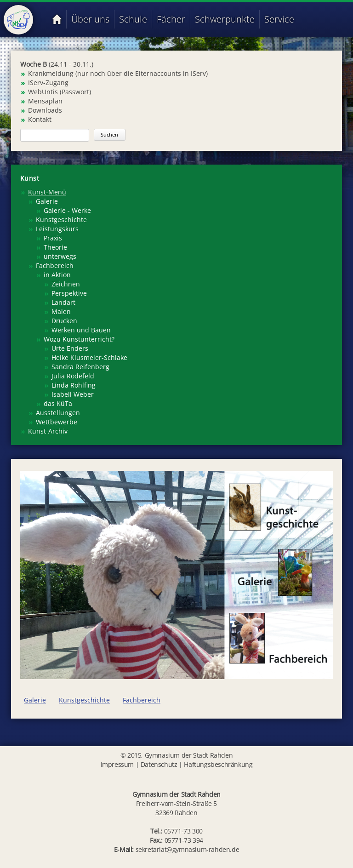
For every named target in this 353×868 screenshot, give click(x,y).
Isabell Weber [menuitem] (73, 394)
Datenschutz (159, 764)
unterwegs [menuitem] (60, 256)
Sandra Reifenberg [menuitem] (80, 367)
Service (279, 19)
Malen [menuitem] (61, 311)
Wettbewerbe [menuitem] (57, 422)
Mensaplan (45, 101)
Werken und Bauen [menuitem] (81, 330)
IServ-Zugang (48, 83)
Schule (133, 19)
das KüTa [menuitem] (58, 403)
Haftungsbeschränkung (218, 764)
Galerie (35, 700)
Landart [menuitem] (63, 302)
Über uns (90, 19)
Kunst (30, 178)
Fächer (171, 19)
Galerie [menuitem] (47, 201)
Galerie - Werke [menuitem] (67, 210)
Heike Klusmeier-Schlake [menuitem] (89, 357)
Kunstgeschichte (84, 700)
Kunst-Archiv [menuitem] (48, 431)
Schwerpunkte (225, 19)
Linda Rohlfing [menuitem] (74, 385)
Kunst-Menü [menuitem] (47, 192)
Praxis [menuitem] (53, 238)
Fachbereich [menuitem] (55, 266)
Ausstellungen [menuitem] (58, 413)
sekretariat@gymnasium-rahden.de (188, 849)
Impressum (117, 764)
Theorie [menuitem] (55, 247)
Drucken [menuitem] (64, 321)
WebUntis (43, 92)
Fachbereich (142, 700)
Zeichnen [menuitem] (66, 284)
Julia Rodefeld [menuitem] (73, 376)
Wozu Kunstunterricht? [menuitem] (79, 339)
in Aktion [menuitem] (57, 275)
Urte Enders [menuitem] (70, 348)
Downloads (45, 110)
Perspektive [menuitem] (69, 293)
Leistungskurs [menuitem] (57, 229)
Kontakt (40, 119)
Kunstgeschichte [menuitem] (61, 220)
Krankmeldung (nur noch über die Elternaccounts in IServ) (118, 73)
